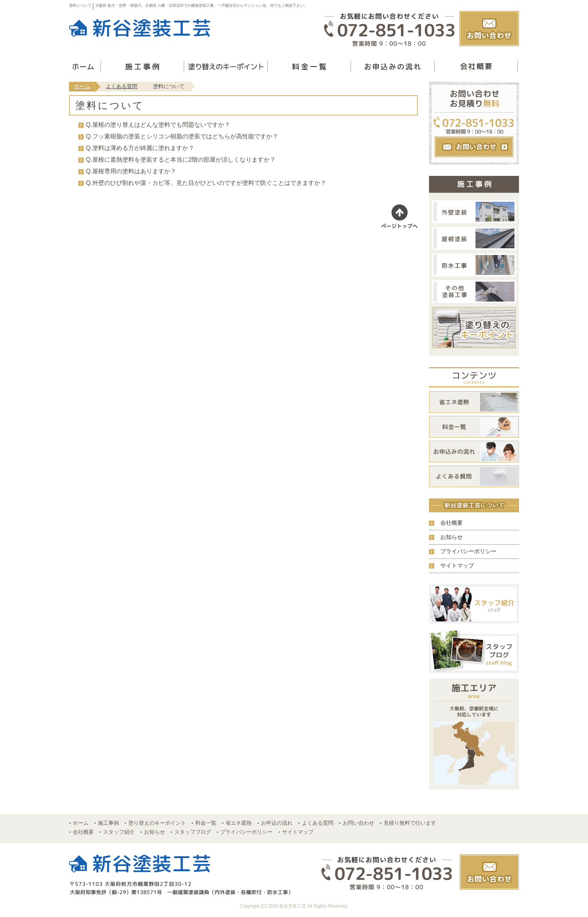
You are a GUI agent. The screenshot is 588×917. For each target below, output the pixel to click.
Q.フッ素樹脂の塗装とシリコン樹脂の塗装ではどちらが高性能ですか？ (182, 136)
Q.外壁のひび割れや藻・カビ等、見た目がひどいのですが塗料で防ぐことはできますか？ (206, 183)
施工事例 (108, 823)
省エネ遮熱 (238, 823)
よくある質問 (121, 86)
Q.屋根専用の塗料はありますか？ (131, 171)
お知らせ (451, 537)
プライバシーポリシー (468, 551)
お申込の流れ (277, 823)
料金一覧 (206, 823)
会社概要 (451, 523)
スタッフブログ (193, 832)
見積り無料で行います (410, 823)
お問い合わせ (358, 823)
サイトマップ (457, 565)
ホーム (82, 86)
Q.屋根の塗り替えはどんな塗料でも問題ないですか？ (158, 125)
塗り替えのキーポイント (157, 823)
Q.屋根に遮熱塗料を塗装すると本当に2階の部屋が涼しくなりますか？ (181, 160)
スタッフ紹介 (119, 832)
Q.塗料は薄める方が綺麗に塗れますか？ (140, 148)
